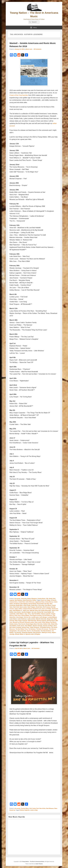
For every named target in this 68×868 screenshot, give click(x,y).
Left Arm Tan (27, 617)
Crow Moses (48, 605)
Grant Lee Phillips (47, 609)
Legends (12, 600)
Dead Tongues (31, 607)
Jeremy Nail (40, 612)
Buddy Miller (19, 605)
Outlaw (34, 600)
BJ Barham (17, 604)
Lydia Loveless (31, 619)
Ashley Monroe (49, 602)
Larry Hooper (20, 617)
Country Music (41, 599)
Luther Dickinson (22, 619)
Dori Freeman (46, 607)
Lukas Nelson (13, 619)
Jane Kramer (17, 612)
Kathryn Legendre (46, 614)
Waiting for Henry (47, 633)
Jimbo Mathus (20, 614)
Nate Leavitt (38, 622)
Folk (47, 599)
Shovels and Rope (48, 626)
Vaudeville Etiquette (27, 633)
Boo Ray (47, 604)
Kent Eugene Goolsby (36, 616)
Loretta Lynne (35, 617)
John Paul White (36, 614)
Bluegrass (34, 599)
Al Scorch (54, 600)
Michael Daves (51, 621)
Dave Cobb (16, 607)
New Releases (19, 600)
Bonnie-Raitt (40, 604)
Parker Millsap (46, 622)
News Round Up (27, 600)
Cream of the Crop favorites (19, 95)
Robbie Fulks (47, 624)
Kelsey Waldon (25, 616)
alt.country (17, 599)
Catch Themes (39, 864)
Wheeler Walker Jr (20, 634)
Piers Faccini (22, 624)
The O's (29, 631)
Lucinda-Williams (52, 617)
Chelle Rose (34, 605)
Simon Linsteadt (17, 627)
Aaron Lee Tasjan (46, 600)
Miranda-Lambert (30, 622)
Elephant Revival (28, 609)
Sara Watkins (13, 626)
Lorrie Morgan (43, 617)
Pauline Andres (14, 624)
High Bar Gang (34, 610)
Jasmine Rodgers (26, 612)
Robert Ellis (54, 624)
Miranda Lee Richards (19, 622)
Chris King (41, 605)
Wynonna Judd (30, 634)
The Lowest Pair (22, 631)
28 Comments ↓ (38, 49)
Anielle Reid (22, 602)
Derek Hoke (39, 607)
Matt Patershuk (32, 621)
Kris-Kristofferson (47, 616)
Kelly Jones (18, 616)
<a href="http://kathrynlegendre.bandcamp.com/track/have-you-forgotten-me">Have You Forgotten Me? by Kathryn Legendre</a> (34, 778)
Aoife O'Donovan (30, 602)
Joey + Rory (28, 614)
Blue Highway (24, 604)
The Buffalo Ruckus (45, 627)
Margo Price (50, 619)
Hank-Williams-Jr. (18, 610)
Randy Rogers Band (31, 624)
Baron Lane (29, 49)
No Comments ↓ (36, 648)
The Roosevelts (36, 631)
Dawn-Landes (23, 607)
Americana (24, 599)
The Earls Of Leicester (42, 629)
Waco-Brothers (37, 633)
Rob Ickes (40, 624)
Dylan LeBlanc (19, 609)
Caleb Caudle (27, 605)
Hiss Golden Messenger (45, 610)
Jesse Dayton (48, 612)
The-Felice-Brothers (46, 631)
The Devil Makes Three (22, 629)
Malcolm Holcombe (41, 619)
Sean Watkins (29, 626)
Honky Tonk (52, 599)
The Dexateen (32, 629)
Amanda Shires (14, 602)
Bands (29, 599)
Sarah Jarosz (21, 626)
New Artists (42, 808)
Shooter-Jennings (38, 626)
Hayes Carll (26, 610)
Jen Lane (34, 612)
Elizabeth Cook (37, 609)
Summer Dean (25, 627)
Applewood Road (40, 602)
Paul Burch (53, 622)
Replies (37, 634)
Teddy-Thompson (35, 627)
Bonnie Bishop (32, 604)
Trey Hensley (18, 633)
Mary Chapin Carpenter (21, 621)
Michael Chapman (42, 621)
